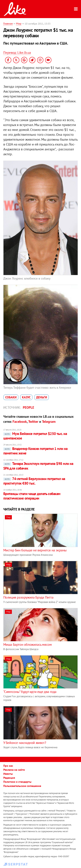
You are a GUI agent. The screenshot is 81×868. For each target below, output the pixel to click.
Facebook (20, 422)
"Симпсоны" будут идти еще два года (30, 692)
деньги (42, 397)
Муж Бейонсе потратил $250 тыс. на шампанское (35, 436)
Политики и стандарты (17, 782)
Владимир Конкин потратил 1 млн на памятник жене (35, 451)
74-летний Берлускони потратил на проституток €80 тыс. (34, 481)
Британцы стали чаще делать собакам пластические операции (32, 496)
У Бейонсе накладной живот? (25, 743)
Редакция (9, 778)
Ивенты (8, 774)
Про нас (8, 766)
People (28, 407)
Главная (8, 23)
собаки (11, 397)
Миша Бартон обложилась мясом (28, 645)
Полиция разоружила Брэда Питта (28, 597)
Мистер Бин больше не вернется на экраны (35, 550)
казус (26, 397)
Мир (19, 23)
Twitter (33, 422)
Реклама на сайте (14, 770)
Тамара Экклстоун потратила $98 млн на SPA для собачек (38, 466)
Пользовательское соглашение (22, 786)
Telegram (49, 422)
